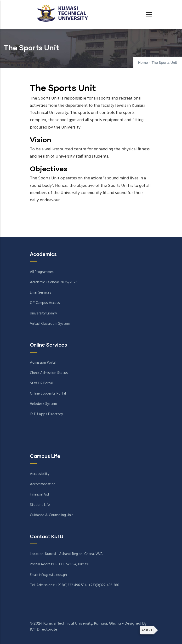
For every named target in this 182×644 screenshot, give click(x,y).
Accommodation (43, 484)
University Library (43, 313)
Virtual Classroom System (50, 324)
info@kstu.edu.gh (53, 575)
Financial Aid (39, 495)
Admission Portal (43, 363)
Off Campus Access (45, 303)
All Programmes (42, 272)
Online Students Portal (48, 394)
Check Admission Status (49, 373)
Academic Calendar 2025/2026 (54, 282)
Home (143, 63)
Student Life (40, 505)
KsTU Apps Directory (46, 414)
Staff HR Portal (41, 383)
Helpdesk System (43, 404)
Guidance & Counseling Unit (52, 515)
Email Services (41, 293)
